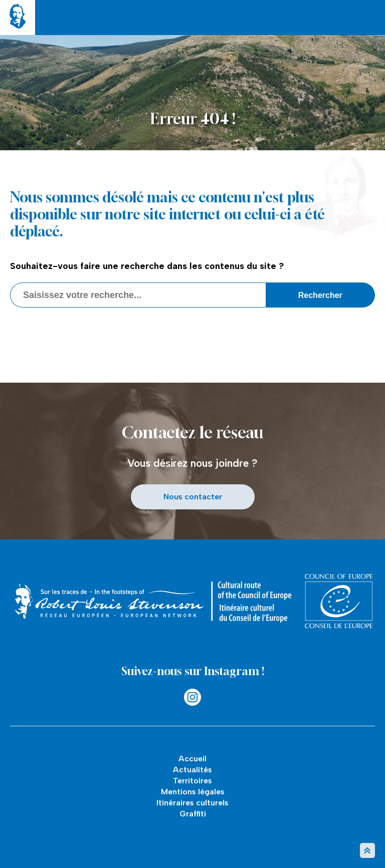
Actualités (192, 770)
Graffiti (193, 814)
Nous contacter (193, 497)
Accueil (192, 759)
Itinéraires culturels (192, 803)
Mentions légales (193, 792)
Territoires (192, 781)
